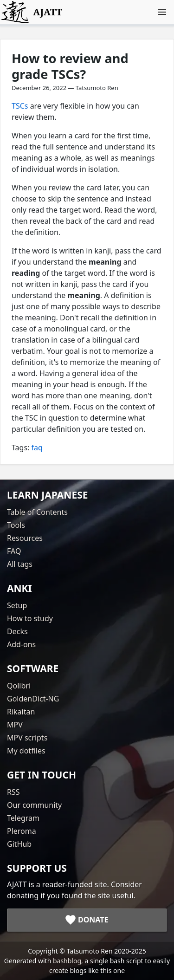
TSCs (20, 106)
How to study (30, 618)
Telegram (23, 818)
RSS (13, 792)
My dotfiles (26, 751)
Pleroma (22, 831)
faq (37, 448)
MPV (15, 725)
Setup (17, 605)
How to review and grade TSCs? (70, 66)
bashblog (67, 961)
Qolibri (19, 686)
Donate (93, 920)
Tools (16, 525)
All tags (20, 564)
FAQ (14, 551)
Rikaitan (21, 712)
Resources (25, 538)
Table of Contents (37, 512)
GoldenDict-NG (33, 699)
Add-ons (21, 644)
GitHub (19, 844)
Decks (17, 631)
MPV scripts (27, 738)
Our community (34, 805)
